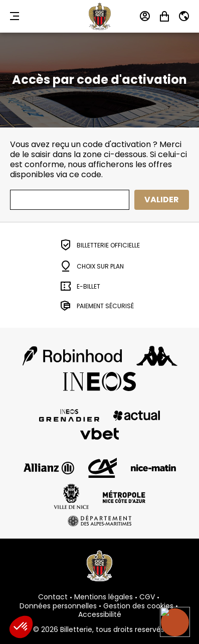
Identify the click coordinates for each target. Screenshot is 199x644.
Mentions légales (104, 597)
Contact (53, 597)
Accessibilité (100, 615)
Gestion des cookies (138, 606)
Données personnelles (58, 606)
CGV (147, 597)
